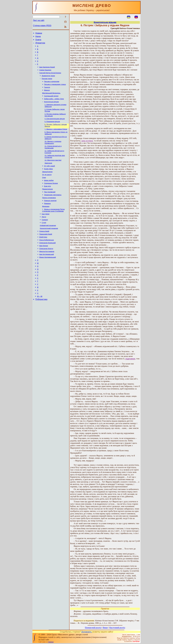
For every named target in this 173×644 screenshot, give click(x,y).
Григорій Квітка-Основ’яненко (50, 78)
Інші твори (46, 229)
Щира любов (49, 193)
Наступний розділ (117, 628)
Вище (105, 628)
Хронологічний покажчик (49, 244)
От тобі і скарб (49, 177)
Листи (44, 232)
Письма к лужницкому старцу (55, 90)
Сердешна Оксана (51, 196)
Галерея (45, 235)
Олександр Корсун (46, 266)
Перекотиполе (47, 202)
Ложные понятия (50, 214)
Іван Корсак (44, 263)
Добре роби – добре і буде (54, 106)
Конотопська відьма (51, 109)
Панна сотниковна (49, 211)
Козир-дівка (48, 180)
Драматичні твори (48, 81)
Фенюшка (46, 221)
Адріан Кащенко (45, 74)
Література (40, 44)
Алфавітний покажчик (48, 241)
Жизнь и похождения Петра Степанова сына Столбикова (53, 225)
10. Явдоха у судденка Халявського (53, 152)
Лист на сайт (39, 20)
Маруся (47, 96)
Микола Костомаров (47, 269)
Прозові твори (47, 84)
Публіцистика (41, 323)
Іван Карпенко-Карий (47, 71)
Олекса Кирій (44, 247)
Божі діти (47, 199)
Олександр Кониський (47, 260)
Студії (44, 238)
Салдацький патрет (51, 103)
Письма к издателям (52, 87)
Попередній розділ (93, 628)
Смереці (51, 642)
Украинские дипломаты (53, 208)
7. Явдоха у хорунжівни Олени (56, 138)
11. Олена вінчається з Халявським (53, 157)
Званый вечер (47, 183)
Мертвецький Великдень (51, 99)
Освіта (38, 41)
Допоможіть (87, 632)
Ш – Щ (40, 319)
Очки (44, 189)
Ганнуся (47, 93)
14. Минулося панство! (53, 171)
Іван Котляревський (47, 273)
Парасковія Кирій (46, 251)
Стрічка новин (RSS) (42, 26)
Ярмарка (47, 218)
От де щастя (47, 186)
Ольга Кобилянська (46, 257)
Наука (38, 37)
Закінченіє (48, 174)
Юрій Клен (43, 254)
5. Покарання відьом (52, 130)
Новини (39, 33)
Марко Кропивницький (48, 276)
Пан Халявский (50, 205)
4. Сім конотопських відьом (55, 127)
